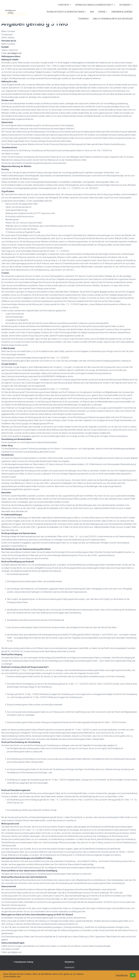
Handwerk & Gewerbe (122, 12)
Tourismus (83, 19)
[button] (70, 5)
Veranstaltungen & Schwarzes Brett (95, 5)
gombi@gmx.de (14, 53)
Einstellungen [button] (122, 975)
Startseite (64, 5)
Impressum (69, 967)
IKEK (92, 12)
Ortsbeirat (126, 5)
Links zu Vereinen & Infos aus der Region (113, 19)
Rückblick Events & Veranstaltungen (66, 12)
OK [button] (133, 975)
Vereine (103, 12)
